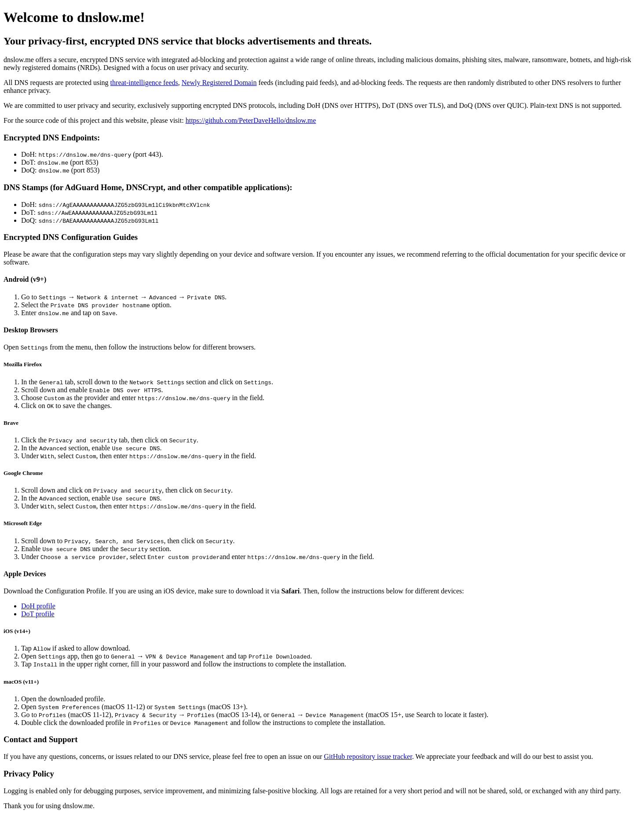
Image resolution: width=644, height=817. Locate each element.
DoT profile (38, 614)
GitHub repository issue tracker (368, 756)
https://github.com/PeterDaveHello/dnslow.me (251, 120)
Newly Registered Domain (219, 83)
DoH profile (38, 606)
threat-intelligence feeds (144, 83)
